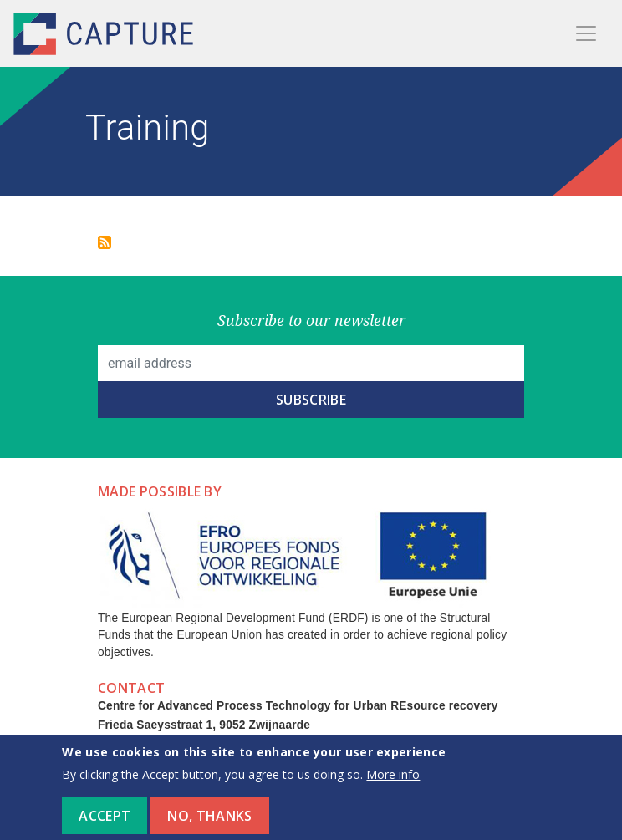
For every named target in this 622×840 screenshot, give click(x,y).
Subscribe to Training (105, 242)
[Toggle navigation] (586, 33)
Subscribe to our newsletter (311, 320)
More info (393, 784)
